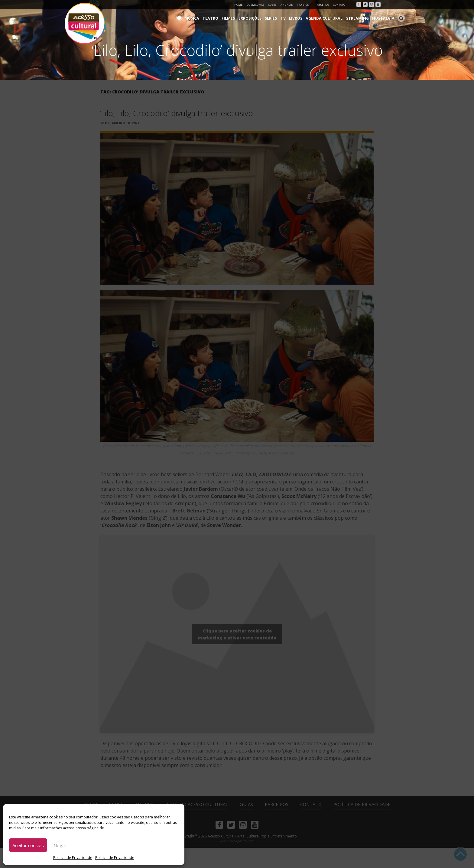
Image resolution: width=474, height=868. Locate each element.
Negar (60, 845)
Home (238, 5)
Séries (277, 18)
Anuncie (287, 5)
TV (288, 18)
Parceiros (322, 5)
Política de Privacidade (73, 858)
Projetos (305, 5)
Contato (339, 5)
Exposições (256, 18)
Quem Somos (255, 5)
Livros (300, 18)
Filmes (235, 18)
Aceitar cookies (28, 845)
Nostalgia (384, 18)
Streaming (359, 18)
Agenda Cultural (328, 18)
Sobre (272, 5)
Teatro (218, 18)
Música (201, 18)
